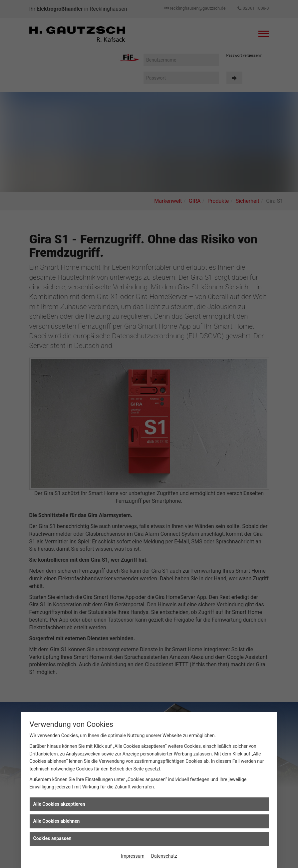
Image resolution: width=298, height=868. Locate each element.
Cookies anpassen (52, 838)
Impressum (133, 856)
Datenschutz (164, 856)
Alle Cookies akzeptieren (59, 804)
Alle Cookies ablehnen (57, 821)
